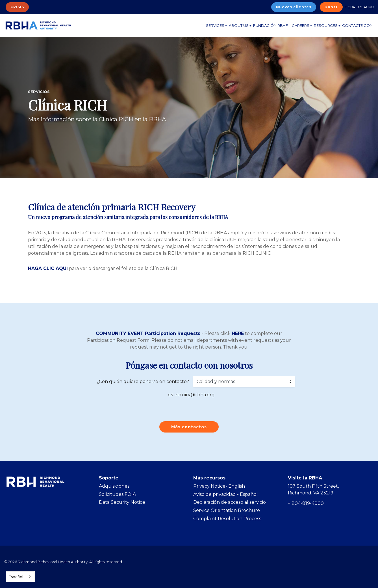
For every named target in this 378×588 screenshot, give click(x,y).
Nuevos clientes (294, 7)
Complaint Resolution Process (227, 519)
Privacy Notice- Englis (218, 486)
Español (16, 577)
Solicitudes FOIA (117, 494)
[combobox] (20, 577)
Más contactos (189, 427)
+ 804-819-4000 (359, 7)
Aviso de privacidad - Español (226, 494)
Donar (331, 7)
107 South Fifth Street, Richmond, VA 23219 (313, 489)
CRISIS (17, 7)
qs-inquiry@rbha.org (191, 395)
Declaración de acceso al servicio (230, 502)
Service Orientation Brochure (227, 510)
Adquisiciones (114, 486)
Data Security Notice (122, 502)
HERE (238, 333)
